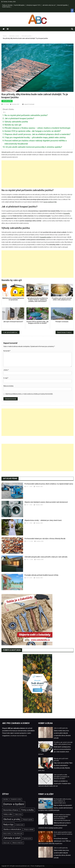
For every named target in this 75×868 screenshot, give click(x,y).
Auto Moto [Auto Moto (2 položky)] (6, 799)
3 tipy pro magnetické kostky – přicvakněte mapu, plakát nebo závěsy (35, 137)
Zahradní (4, 152)
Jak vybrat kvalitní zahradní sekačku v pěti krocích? (12, 332)
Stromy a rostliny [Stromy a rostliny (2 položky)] (7, 834)
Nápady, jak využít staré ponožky (61, 759)
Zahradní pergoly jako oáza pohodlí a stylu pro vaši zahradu (46, 557)
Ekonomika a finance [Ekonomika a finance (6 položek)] (11, 810)
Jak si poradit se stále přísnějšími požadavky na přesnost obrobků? (61, 777)
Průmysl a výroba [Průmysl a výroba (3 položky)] (28, 820)
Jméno (6, 370)
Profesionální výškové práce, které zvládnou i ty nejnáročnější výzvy (49, 484)
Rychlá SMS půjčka (19, 5)
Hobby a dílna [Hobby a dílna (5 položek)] (8, 814)
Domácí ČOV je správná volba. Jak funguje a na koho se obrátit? (33, 131)
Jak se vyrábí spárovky (61, 728)
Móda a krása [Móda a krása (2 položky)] (19, 814)
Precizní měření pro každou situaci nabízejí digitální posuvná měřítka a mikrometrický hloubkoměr (36, 142)
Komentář (7, 351)
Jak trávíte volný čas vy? (49, 5)
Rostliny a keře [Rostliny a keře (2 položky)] (20, 825)
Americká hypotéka (62, 5)
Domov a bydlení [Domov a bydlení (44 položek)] (14, 804)
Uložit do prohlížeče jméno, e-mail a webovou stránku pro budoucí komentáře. (29, 394)
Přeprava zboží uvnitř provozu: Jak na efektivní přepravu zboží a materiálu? (37, 134)
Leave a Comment (29, 104)
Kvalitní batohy (6, 7)
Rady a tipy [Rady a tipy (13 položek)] (8, 824)
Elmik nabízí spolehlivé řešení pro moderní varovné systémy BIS (63, 834)
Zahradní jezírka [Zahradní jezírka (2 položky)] (27, 839)
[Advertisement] (37, 174)
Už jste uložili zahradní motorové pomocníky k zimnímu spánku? (34, 147)
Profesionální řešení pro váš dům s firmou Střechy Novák (45, 539)
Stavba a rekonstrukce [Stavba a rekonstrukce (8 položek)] (12, 829)
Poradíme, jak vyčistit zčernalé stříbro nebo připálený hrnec (63, 743)
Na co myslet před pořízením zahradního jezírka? (26, 115)
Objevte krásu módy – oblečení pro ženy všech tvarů (43, 520)
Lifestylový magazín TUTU (33, 5)
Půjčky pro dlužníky (7, 5)
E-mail (6, 378)
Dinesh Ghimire (49, 866)
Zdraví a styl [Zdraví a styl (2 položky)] (6, 843)
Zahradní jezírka (7, 101)
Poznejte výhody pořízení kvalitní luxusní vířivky (41, 575)
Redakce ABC (16, 104)
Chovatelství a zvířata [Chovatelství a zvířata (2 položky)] (16, 799)
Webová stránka (8, 386)
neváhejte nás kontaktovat (19, 736)
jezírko (9, 152)
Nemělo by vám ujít (13, 125)
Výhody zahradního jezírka (16, 122)
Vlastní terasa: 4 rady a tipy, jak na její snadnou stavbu (65, 332)
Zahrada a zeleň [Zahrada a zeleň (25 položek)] (12, 838)
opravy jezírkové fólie (50, 202)
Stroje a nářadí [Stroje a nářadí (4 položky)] (29, 829)
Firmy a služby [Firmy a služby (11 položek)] (27, 810)
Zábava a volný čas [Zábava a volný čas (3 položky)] (17, 843)
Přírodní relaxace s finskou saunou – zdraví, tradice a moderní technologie (37, 128)
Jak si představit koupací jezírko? (19, 118)
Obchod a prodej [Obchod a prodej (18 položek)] (12, 819)
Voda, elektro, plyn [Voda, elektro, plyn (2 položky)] (18, 834)
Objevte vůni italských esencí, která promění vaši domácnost (46, 502)
